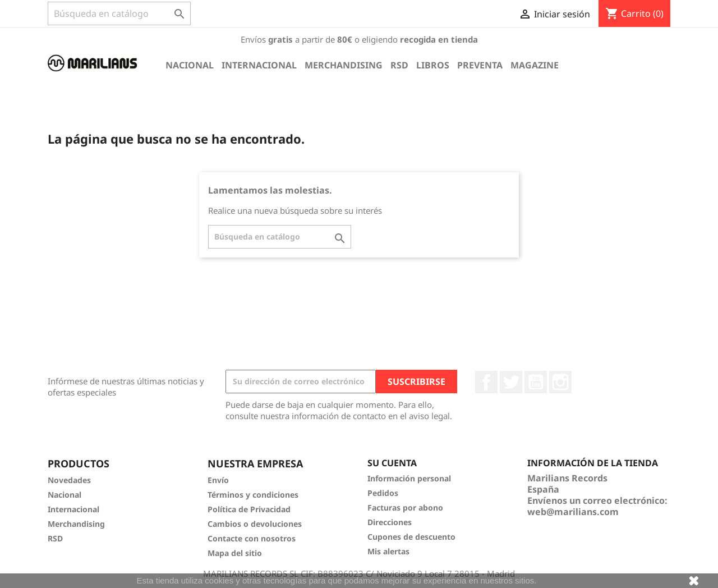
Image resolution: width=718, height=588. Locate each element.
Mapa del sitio (235, 553)
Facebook (486, 382)
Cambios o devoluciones (255, 524)
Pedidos (383, 493)
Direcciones (390, 522)
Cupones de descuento (411, 537)
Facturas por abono (405, 507)
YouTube (536, 382)
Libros (433, 65)
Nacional (190, 65)
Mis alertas (388, 551)
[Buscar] (119, 13)
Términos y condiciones (253, 495)
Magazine (535, 65)
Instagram (560, 382)
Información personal (409, 478)
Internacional (259, 65)
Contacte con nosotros (252, 538)
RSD (399, 65)
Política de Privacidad (249, 509)
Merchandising (344, 65)
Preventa (480, 65)
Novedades (69, 480)
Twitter (511, 382)
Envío (218, 480)
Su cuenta (392, 463)
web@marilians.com (573, 512)
